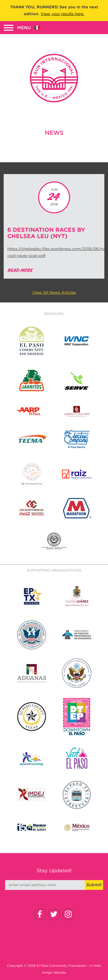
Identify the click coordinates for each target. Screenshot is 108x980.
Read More (20, 270)
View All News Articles (54, 293)
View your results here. (62, 14)
